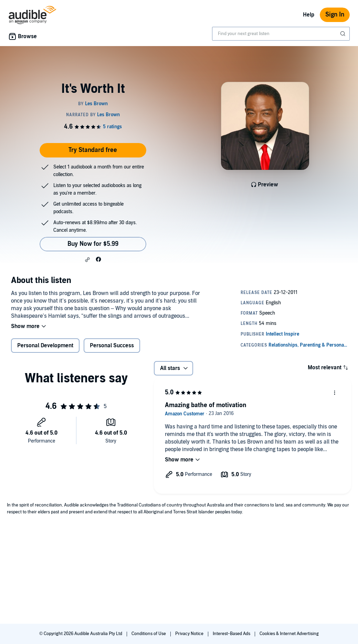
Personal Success (112, 346)
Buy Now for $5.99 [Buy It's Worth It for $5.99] (93, 244)
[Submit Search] (344, 34)
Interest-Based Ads (232, 634)
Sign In (335, 15)
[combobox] (281, 34)
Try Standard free (93, 150)
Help (309, 15)
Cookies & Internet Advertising (289, 634)
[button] (87, 260)
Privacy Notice (190, 634)
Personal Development (45, 346)
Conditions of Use (149, 634)
